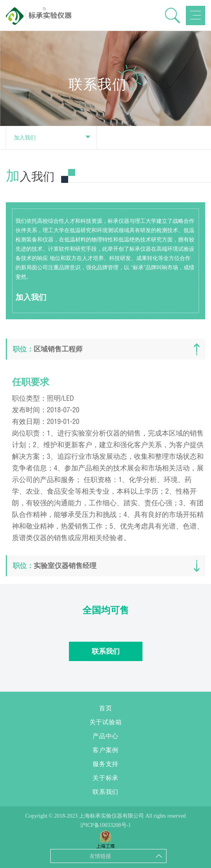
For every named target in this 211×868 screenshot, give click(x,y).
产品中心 (105, 736)
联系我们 (106, 651)
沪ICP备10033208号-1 (105, 825)
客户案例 (105, 750)
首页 (106, 708)
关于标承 (105, 778)
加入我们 (52, 138)
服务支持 (105, 764)
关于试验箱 (106, 722)
